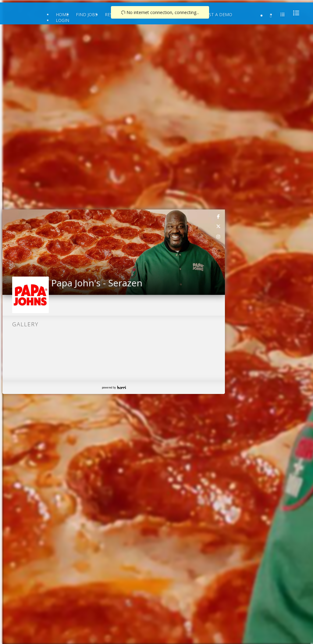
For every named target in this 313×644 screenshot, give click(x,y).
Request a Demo (213, 14)
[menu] (294, 13)
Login (62, 20)
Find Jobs (87, 14)
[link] (219, 216)
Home (62, 14)
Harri (122, 387)
